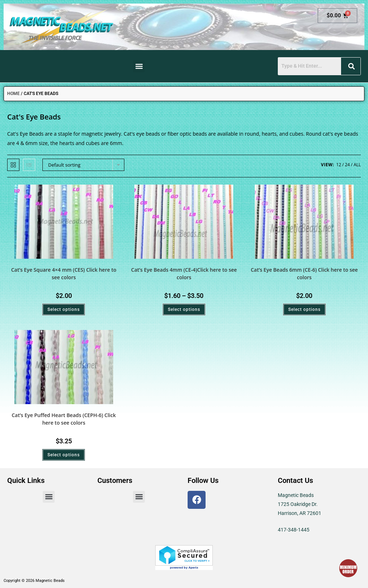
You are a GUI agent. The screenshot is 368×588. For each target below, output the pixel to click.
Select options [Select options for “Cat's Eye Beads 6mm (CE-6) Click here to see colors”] (304, 309)
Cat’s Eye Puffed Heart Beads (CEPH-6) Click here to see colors (64, 419)
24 (348, 165)
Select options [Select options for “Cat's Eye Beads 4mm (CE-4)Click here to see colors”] (184, 309)
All (357, 165)
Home (13, 94)
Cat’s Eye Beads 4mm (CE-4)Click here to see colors (184, 273)
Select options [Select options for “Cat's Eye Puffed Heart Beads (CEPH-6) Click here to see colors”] (64, 455)
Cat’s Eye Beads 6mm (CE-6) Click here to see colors (304, 273)
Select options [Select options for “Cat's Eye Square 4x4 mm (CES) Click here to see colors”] (64, 309)
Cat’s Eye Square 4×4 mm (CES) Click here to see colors (64, 273)
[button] (139, 66)
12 (339, 165)
